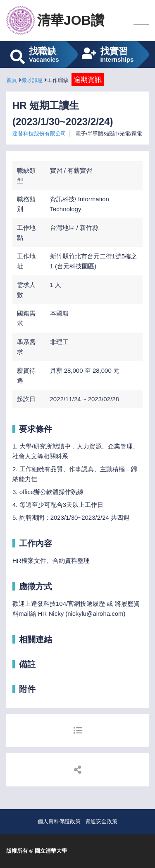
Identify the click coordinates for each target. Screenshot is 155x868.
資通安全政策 (101, 821)
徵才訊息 (32, 80)
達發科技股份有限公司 (39, 134)
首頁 (12, 80)
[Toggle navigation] (141, 20)
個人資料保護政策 (59, 821)
